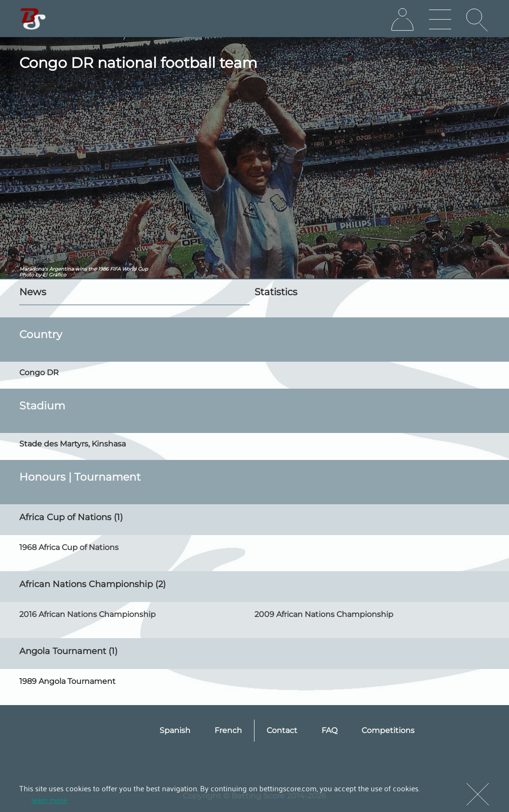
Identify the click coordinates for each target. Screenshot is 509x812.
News (33, 292)
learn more (49, 799)
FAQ (329, 730)
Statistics (276, 292)
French (228, 730)
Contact (282, 730)
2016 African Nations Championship (87, 614)
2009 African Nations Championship (324, 614)
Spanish (175, 730)
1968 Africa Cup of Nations (69, 547)
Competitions (388, 730)
